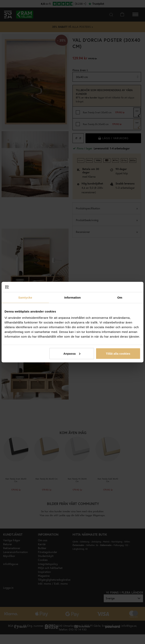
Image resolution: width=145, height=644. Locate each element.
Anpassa (72, 353)
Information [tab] (72, 297)
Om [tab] (120, 297)
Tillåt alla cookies (118, 353)
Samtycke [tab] (25, 297)
